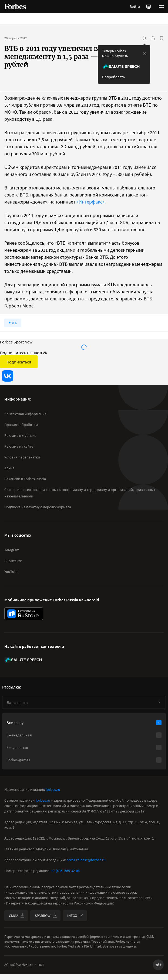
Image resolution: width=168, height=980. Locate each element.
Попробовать (113, 77)
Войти (135, 6)
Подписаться (19, 362)
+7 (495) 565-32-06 (65, 871)
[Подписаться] (159, 702)
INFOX (75, 916)
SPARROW (46, 916)
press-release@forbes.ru (86, 860)
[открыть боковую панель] (149, 6)
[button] (162, 6)
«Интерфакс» (90, 202)
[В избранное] (162, 38)
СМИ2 (17, 916)
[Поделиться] (153, 38)
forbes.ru (53, 789)
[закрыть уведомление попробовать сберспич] (145, 53)
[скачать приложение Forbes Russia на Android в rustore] (24, 614)
